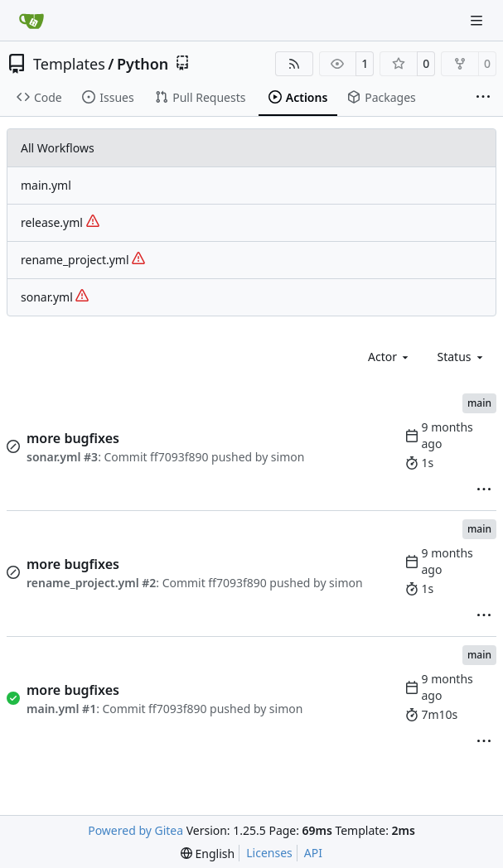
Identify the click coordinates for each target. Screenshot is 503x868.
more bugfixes (73, 438)
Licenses (269, 853)
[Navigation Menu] (478, 20)
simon (288, 457)
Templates (69, 64)
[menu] (484, 489)
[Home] (31, 21)
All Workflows (58, 148)
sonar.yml (55, 297)
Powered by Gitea (135, 830)
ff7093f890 (179, 457)
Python (143, 64)
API (313, 853)
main (479, 403)
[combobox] (389, 357)
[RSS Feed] (294, 64)
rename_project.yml (83, 260)
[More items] (483, 98)
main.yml (46, 185)
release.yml (60, 222)
